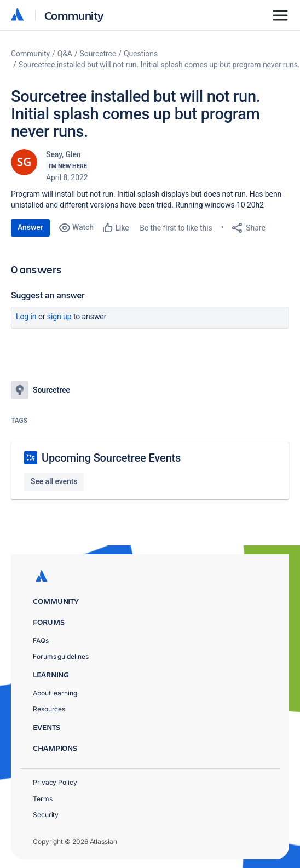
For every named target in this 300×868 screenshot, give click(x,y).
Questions (141, 54)
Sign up (59, 317)
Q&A (65, 54)
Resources (49, 709)
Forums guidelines (61, 656)
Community (74, 15)
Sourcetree (98, 54)
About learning (55, 693)
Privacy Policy (55, 782)
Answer (30, 227)
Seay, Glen (64, 154)
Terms (43, 799)
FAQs (41, 640)
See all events (54, 481)
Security (46, 815)
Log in (26, 317)
